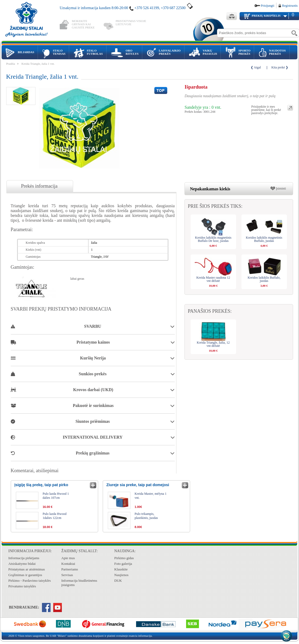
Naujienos (121, 575)
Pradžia (11, 64)
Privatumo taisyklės (22, 586)
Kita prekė (278, 67)
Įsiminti (281, 188)
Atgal (257, 67)
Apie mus (68, 558)
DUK (118, 581)
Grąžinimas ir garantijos (25, 575)
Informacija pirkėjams (24, 558)
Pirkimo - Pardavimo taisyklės (30, 581)
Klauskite (121, 569)
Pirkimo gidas (124, 558)
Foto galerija (123, 564)
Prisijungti (268, 6)
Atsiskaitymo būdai (22, 564)
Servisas (67, 575)
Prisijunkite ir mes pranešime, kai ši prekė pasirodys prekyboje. (266, 108)
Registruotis (290, 6)
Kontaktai (68, 564)
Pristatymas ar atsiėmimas (27, 569)
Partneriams (70, 569)
